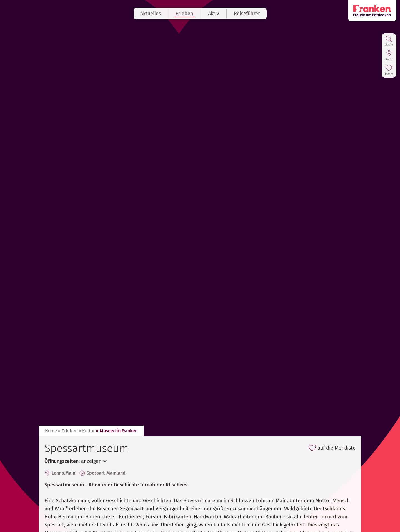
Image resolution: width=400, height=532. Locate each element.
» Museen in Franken (117, 431)
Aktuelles (151, 14)
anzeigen (91, 461)
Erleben (184, 14)
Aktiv (214, 14)
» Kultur (87, 431)
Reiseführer (247, 14)
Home (51, 431)
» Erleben (68, 431)
